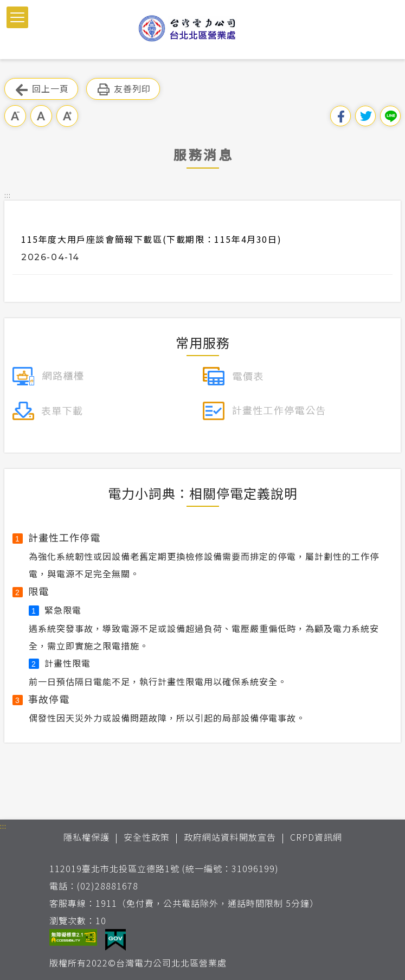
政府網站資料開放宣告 (230, 837)
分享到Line (390, 116)
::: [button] (8, 195)
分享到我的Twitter (365, 116)
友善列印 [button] (123, 89)
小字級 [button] (15, 116)
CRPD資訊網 (316, 837)
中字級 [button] (41, 116)
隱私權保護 (86, 837)
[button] (17, 17)
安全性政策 (147, 837)
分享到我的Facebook (340, 116)
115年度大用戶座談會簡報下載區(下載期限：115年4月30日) (151, 239)
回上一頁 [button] (41, 89)
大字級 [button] (67, 116)
